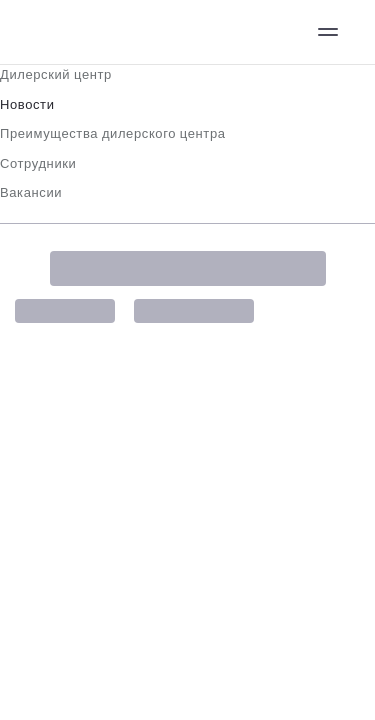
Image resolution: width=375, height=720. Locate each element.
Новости (27, 104)
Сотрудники (38, 163)
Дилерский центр (56, 74)
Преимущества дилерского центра (113, 133)
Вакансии (31, 192)
